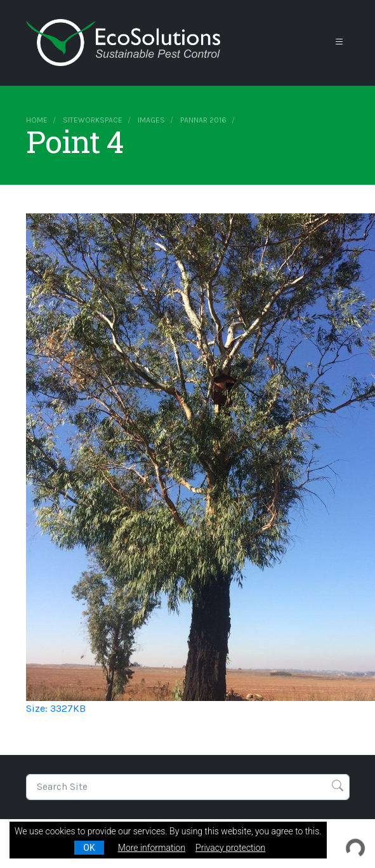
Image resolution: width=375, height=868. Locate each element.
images (151, 120)
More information (152, 848)
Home (37, 120)
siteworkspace (93, 120)
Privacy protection (230, 848)
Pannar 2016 (203, 120)
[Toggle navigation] (339, 42)
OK (89, 848)
